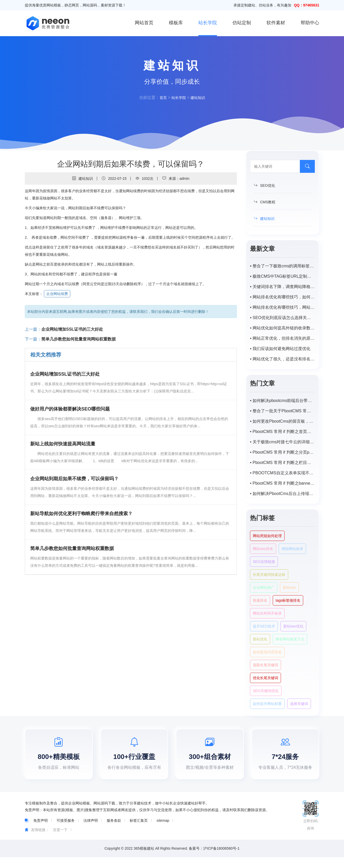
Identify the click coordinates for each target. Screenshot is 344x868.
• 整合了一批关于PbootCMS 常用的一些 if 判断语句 (282, 411)
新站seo (289, 587)
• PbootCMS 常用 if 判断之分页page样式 (282, 452)
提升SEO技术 (264, 626)
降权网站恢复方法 (290, 639)
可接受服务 (66, 831)
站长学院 (208, 23)
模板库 (176, 23)
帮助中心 (310, 23)
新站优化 (260, 639)
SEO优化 (264, 185)
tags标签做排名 (288, 600)
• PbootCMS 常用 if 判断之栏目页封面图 (282, 463)
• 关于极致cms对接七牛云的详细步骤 (282, 442)
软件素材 (276, 23)
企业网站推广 (264, 587)
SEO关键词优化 (266, 691)
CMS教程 (265, 202)
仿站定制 (242, 23)
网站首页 (144, 23)
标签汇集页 (139, 831)
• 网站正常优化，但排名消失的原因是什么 (282, 338)
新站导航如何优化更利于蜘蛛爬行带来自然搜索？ (81, 514)
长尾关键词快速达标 (269, 575)
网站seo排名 (263, 549)
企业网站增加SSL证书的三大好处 (72, 329)
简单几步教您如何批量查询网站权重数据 (79, 339)
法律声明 (91, 831)
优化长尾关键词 (265, 678)
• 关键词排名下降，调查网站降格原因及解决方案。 (282, 287)
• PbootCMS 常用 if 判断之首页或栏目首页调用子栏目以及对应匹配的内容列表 (282, 432)
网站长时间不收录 (267, 613)
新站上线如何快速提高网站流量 (63, 444)
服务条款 (114, 831)
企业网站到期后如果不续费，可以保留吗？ (74, 479)
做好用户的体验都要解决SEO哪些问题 (70, 409)
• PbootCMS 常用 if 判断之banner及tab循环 (282, 483)
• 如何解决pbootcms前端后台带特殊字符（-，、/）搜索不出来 (282, 401)
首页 (161, 98)
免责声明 (41, 831)
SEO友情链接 (264, 562)
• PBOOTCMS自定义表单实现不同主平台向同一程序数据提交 (282, 473)
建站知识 (199, 98)
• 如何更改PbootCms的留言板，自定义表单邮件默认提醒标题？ (282, 421)
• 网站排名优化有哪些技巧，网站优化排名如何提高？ (282, 307)
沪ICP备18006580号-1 (221, 859)
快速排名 (260, 600)
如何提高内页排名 (267, 652)
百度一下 (60, 841)
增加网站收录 (292, 549)
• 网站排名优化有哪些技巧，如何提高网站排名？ (282, 297)
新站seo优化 (294, 626)
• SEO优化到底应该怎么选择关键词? (282, 318)
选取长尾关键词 (265, 665)
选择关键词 (299, 704)
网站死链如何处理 (267, 536)
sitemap (163, 831)
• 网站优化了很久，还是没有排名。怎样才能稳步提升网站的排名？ (282, 359)
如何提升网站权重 (267, 704)
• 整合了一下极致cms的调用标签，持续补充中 (282, 266)
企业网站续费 (57, 294)
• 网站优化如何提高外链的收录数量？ (282, 328)
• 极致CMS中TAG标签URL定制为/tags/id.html (282, 276)
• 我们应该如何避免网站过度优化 (280, 349)
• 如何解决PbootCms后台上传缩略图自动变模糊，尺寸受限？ (282, 494)
